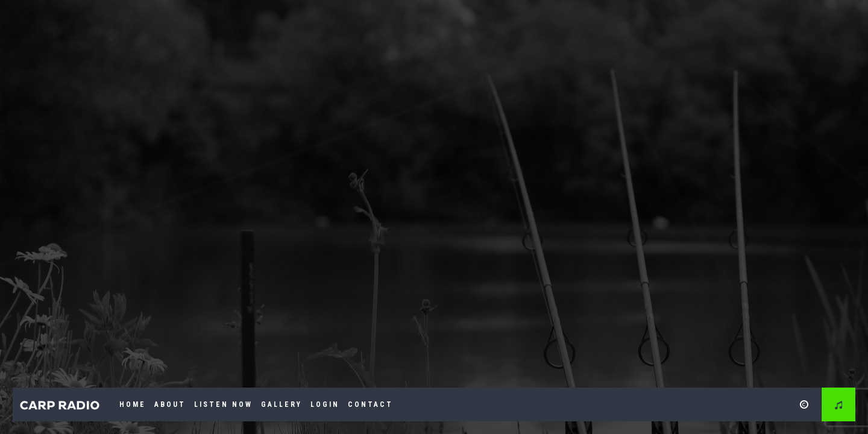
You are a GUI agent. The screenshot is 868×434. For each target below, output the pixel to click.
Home (133, 404)
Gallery (281, 404)
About (170, 404)
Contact (370, 404)
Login (325, 404)
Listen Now (223, 404)
